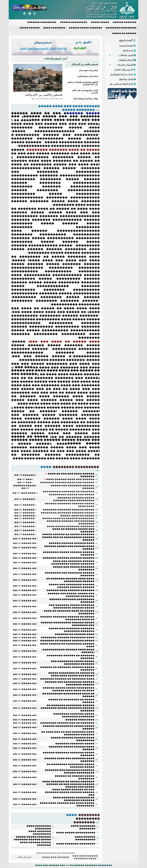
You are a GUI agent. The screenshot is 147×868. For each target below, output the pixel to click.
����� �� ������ (124, 33)
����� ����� (100, 22)
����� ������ (30, 28)
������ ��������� (73, 22)
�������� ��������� (121, 28)
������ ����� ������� (85, 28)
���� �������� (54, 28)
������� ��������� (42, 22)
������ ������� (125, 22)
